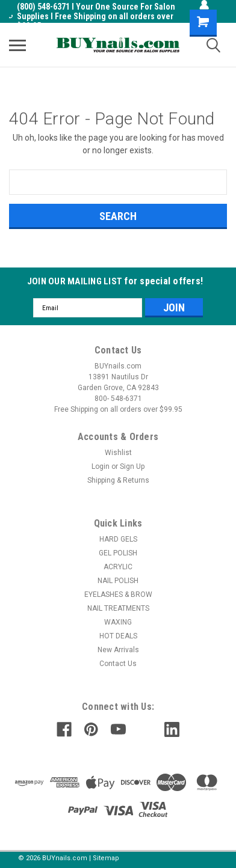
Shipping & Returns (118, 480)
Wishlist (118, 453)
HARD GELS (118, 539)
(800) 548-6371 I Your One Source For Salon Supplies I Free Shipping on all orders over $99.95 (92, 16)
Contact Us (118, 664)
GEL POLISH (118, 553)
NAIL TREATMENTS (118, 608)
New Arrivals (118, 650)
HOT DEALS (118, 636)
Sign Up (132, 466)
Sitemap (106, 858)
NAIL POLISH (118, 581)
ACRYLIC (118, 567)
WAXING (118, 622)
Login (101, 466)
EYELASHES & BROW (118, 594)
